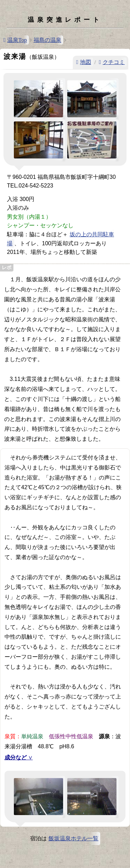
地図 (86, 62)
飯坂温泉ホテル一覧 (73, 838)
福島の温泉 (47, 40)
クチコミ (114, 62)
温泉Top (17, 40)
